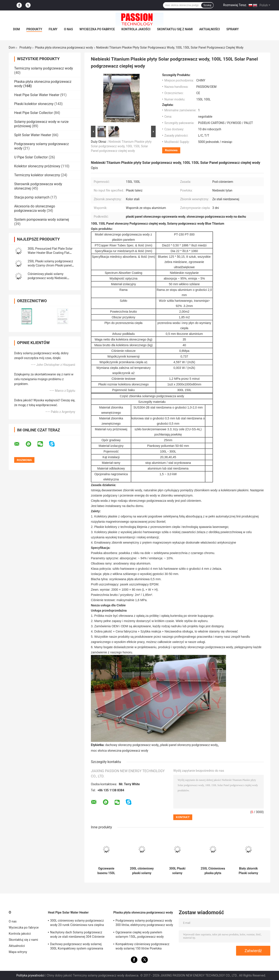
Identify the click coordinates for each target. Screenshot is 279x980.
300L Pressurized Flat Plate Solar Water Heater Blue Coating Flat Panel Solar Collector (50, 253)
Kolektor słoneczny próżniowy (37, 166)
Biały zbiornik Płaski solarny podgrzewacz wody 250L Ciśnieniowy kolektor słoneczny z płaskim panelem (248, 871)
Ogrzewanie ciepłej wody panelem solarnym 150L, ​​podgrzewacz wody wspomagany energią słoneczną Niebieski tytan (144, 935)
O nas (68, 29)
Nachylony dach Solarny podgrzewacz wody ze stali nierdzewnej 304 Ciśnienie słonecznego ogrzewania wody (77, 935)
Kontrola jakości (136, 29)
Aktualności (209, 29)
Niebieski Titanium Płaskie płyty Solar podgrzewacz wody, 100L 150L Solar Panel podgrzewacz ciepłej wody (121, 146)
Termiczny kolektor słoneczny (37, 175)
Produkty (34, 29)
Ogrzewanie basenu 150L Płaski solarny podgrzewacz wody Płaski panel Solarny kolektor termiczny (106, 871)
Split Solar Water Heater (33, 135)
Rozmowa (171, 150)
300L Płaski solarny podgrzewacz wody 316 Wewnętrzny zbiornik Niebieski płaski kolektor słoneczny (177, 871)
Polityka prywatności (30, 975)
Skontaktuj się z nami (175, 29)
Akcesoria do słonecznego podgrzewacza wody (35, 208)
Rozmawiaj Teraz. (235, 5)
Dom (16, 29)
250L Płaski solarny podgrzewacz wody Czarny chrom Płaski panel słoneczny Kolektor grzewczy (50, 265)
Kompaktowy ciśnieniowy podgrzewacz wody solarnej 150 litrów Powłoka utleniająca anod (142, 947)
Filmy (53, 29)
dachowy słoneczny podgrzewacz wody (132, 745)
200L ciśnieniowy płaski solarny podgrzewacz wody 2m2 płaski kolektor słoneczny (142, 871)
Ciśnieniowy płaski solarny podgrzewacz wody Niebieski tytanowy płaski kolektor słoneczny (51, 278)
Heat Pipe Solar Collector (34, 113)
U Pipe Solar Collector (31, 157)
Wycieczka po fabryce (97, 29)
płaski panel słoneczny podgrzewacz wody (189, 745)
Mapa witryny (18, 952)
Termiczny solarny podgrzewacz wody (44, 68)
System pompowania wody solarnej (42, 220)
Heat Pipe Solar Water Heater (37, 95)
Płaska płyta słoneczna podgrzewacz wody (64, 47)
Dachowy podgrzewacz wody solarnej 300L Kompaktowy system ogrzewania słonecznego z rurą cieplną (77, 947)
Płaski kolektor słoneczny (34, 104)
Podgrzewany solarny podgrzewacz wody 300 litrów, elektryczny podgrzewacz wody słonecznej (144, 923)
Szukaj (207, 5)
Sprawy (233, 29)
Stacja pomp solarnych (32, 197)
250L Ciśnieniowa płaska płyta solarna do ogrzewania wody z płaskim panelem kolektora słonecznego (213, 871)
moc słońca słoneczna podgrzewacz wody (120, 751)
